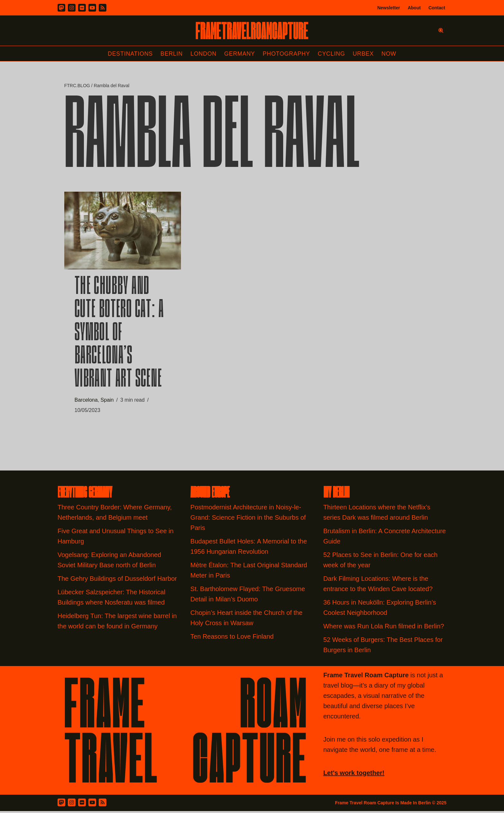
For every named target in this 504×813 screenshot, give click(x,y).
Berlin (171, 54)
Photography (287, 54)
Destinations (129, 54)
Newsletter (389, 8)
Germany (240, 54)
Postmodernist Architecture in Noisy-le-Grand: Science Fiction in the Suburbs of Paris (248, 519)
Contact (437, 8)
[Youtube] (92, 8)
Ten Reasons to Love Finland (232, 638)
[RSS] (103, 8)
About (414, 8)
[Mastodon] (61, 8)
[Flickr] (82, 8)
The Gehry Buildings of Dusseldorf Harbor (118, 580)
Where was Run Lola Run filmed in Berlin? (384, 628)
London (203, 54)
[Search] (441, 30)
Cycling (332, 54)
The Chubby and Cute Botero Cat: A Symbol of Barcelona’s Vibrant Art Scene (119, 335)
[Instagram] (72, 8)
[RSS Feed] (103, 804)
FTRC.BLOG (77, 86)
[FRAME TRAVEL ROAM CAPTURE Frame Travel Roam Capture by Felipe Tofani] (252, 31)
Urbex (364, 54)
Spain (107, 401)
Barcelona (86, 401)
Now (390, 54)
